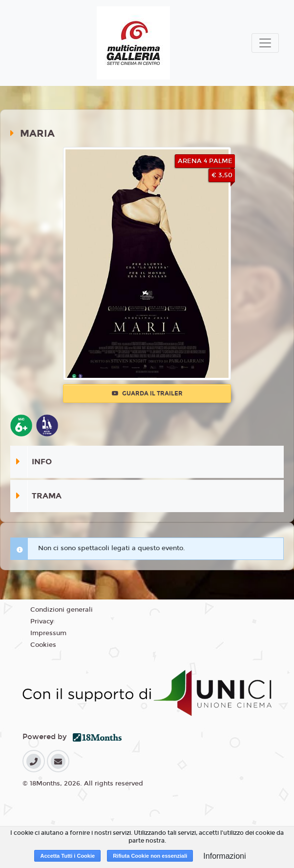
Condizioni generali (62, 610)
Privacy (42, 621)
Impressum (48, 633)
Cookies (43, 645)
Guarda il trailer (147, 393)
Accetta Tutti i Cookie (67, 856)
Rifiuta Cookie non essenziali (150, 856)
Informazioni (224, 856)
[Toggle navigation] (265, 43)
